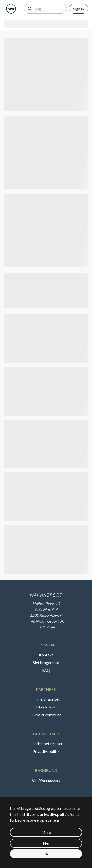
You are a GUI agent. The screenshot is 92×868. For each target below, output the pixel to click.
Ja (46, 854)
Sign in (79, 9)
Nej (46, 843)
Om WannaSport (46, 780)
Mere (46, 832)
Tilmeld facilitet (46, 699)
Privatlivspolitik (46, 751)
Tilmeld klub (46, 707)
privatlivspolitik (54, 814)
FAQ (46, 670)
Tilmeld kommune (46, 715)
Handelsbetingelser (46, 743)
